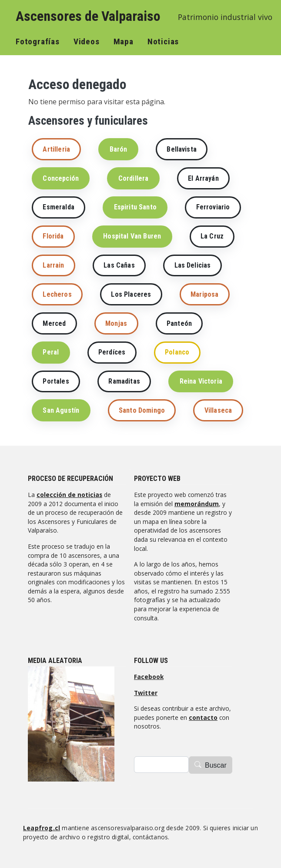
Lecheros (57, 294)
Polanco (177, 352)
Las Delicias (193, 265)
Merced (54, 323)
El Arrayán (203, 178)
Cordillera (134, 178)
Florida (53, 236)
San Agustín (61, 410)
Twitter (146, 693)
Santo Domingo (142, 410)
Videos (87, 41)
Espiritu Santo (135, 207)
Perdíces (112, 352)
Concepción (61, 178)
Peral (51, 352)
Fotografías (38, 41)
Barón (119, 149)
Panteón (179, 323)
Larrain (53, 265)
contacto (203, 717)
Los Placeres (131, 294)
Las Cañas (119, 265)
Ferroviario (213, 207)
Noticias (163, 41)
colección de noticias (69, 495)
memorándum (197, 504)
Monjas (116, 323)
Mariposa (204, 294)
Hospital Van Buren (132, 236)
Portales (56, 381)
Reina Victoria (201, 381)
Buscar (216, 765)
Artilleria (56, 149)
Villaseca (218, 410)
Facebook (149, 677)
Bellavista (182, 149)
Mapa (124, 41)
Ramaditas (124, 381)
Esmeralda (58, 207)
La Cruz (212, 236)
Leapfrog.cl (42, 828)
